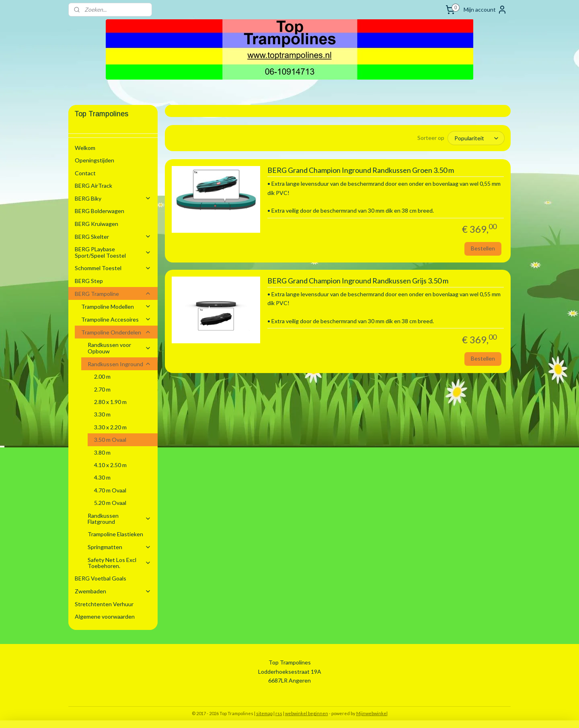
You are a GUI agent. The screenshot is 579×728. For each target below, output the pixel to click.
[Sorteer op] (476, 138)
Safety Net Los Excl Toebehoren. (119, 563)
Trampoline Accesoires (116, 319)
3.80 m (102, 452)
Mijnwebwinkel (372, 713)
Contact (85, 173)
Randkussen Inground (119, 364)
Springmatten (119, 547)
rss (279, 713)
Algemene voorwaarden (105, 616)
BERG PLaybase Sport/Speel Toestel (113, 252)
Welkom (85, 148)
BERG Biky (113, 198)
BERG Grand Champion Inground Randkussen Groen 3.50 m (360, 170)
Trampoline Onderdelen (116, 332)
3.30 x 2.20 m (110, 427)
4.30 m (102, 477)
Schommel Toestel (113, 268)
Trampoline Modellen (116, 307)
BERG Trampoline (113, 294)
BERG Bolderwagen (100, 211)
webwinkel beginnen (307, 713)
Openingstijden (94, 160)
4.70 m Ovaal (110, 490)
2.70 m (102, 389)
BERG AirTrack (93, 186)
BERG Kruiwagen (96, 224)
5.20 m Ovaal (110, 503)
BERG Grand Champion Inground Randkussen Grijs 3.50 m (357, 281)
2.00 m (102, 376)
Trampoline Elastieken (115, 534)
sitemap (264, 713)
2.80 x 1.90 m (110, 402)
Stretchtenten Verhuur (104, 604)
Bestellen (483, 248)
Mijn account (485, 10)
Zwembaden (113, 591)
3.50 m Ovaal (110, 440)
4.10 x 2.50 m (110, 465)
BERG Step (89, 281)
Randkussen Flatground (119, 519)
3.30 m (102, 414)
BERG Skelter (113, 237)
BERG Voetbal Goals (101, 578)
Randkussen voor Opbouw (119, 348)
